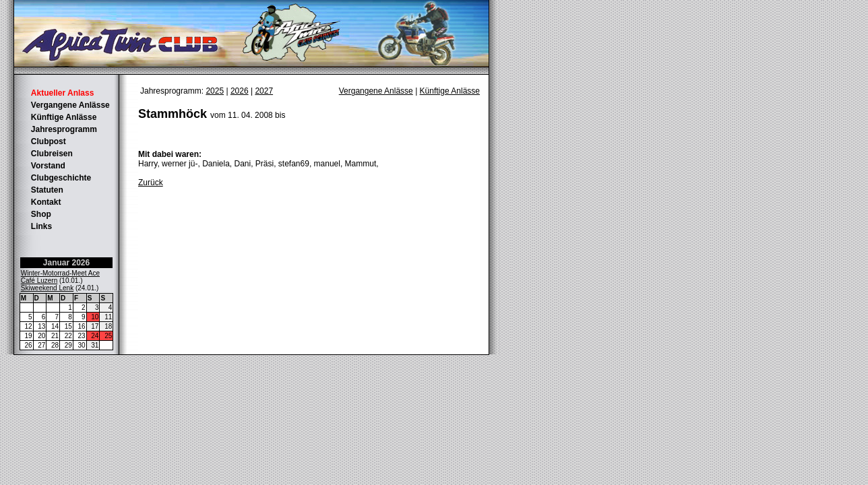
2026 (240, 91)
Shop (41, 214)
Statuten (47, 190)
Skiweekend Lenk (47, 288)
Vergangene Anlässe (70, 105)
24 (95, 336)
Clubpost (49, 141)
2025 (215, 91)
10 (95, 317)
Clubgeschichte (61, 178)
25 (108, 336)
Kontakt (46, 202)
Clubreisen (52, 154)
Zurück (151, 183)
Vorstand (48, 166)
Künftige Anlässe (64, 117)
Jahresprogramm (64, 129)
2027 (264, 91)
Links (41, 226)
